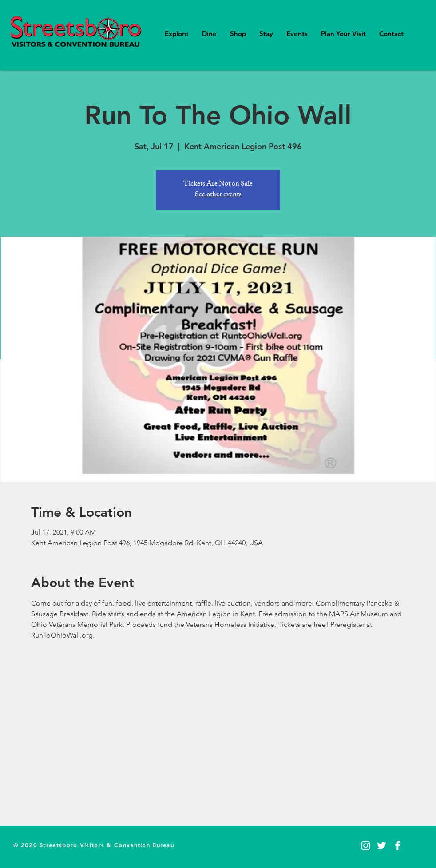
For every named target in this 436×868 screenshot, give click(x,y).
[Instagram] (366, 846)
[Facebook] (398, 846)
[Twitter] (382, 846)
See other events (218, 195)
